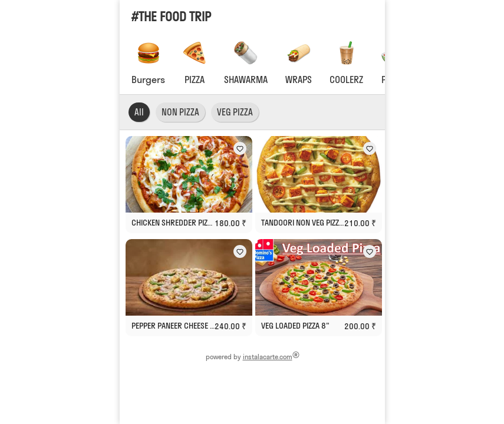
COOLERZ (346, 79)
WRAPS (299, 79)
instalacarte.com (267, 357)
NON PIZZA (180, 112)
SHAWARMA (246, 79)
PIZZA (195, 79)
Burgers (148, 79)
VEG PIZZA (235, 112)
